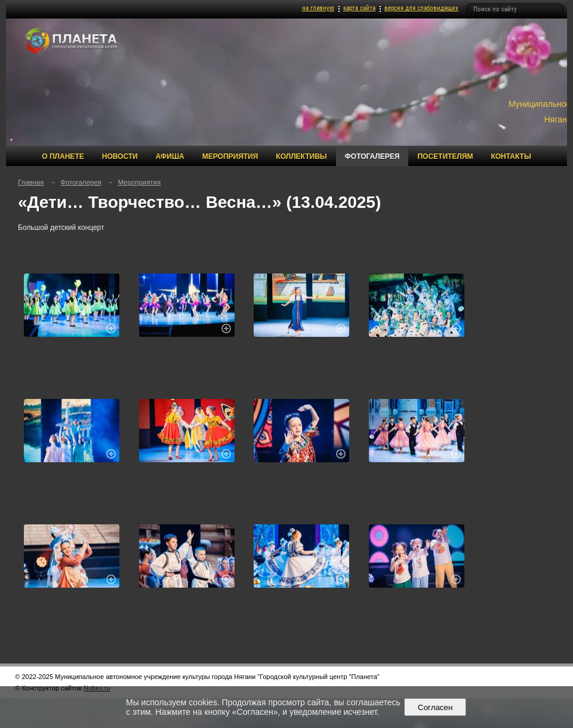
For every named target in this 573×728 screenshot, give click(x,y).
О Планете (63, 156)
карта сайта (359, 8)
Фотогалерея (372, 156)
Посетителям (445, 156)
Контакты (511, 156)
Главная (31, 182)
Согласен (435, 707)
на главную (318, 8)
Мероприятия (230, 156)
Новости (120, 156)
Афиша (170, 156)
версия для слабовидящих (421, 8)
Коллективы (301, 156)
